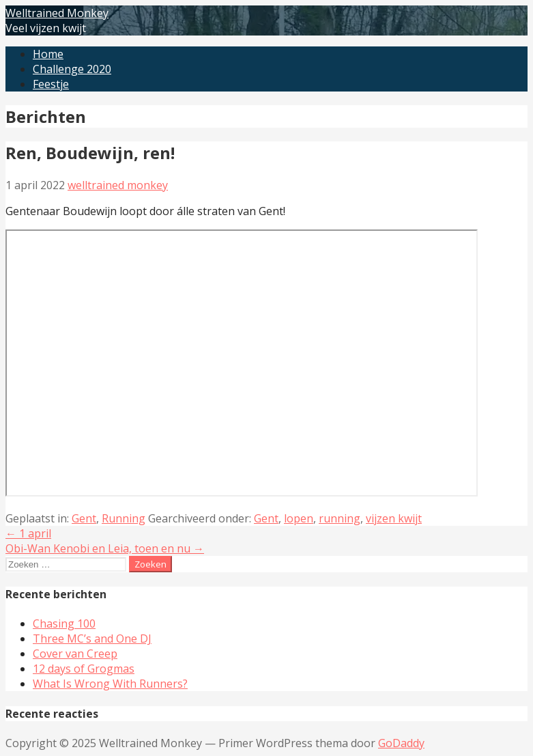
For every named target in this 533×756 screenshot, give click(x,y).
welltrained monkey (118, 185)
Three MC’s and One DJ (92, 639)
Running (124, 518)
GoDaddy (401, 743)
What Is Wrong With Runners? (110, 684)
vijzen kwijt (394, 518)
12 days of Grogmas (84, 669)
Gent (84, 518)
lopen (299, 518)
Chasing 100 (64, 624)
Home (48, 54)
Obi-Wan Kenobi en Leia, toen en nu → (105, 548)
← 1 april (28, 533)
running (340, 518)
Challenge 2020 (72, 69)
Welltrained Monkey (57, 13)
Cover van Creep (75, 654)
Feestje (51, 84)
